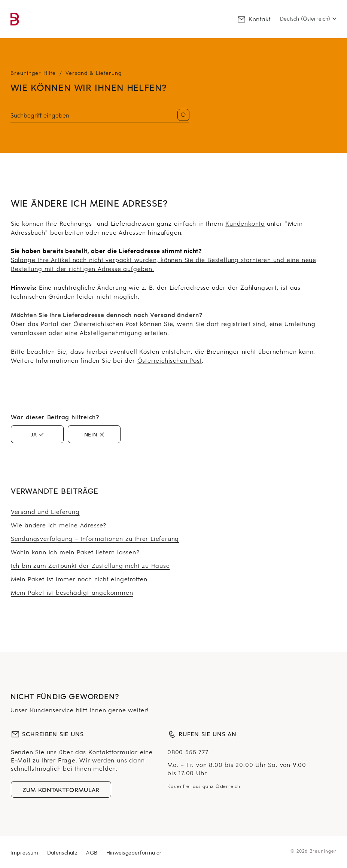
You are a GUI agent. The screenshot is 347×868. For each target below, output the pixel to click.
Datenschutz (63, 852)
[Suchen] (100, 116)
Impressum (25, 852)
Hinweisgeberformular (134, 852)
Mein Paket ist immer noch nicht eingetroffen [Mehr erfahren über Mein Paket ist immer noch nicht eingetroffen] (79, 579)
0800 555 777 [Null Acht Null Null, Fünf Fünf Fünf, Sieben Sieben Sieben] (188, 752)
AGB (93, 852)
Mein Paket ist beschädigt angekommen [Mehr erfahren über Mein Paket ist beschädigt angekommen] (72, 592)
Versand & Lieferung (94, 73)
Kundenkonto (245, 223)
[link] (15, 19)
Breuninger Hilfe (33, 73)
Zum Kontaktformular (61, 789)
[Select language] (308, 19)
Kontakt (254, 19)
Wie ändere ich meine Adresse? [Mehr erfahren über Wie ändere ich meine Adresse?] (59, 525)
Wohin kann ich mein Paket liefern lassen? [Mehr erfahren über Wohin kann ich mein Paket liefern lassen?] (75, 552)
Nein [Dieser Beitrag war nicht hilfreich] (91, 434)
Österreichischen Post (170, 360)
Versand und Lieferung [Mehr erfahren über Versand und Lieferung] (45, 511)
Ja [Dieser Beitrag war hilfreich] (34, 434)
